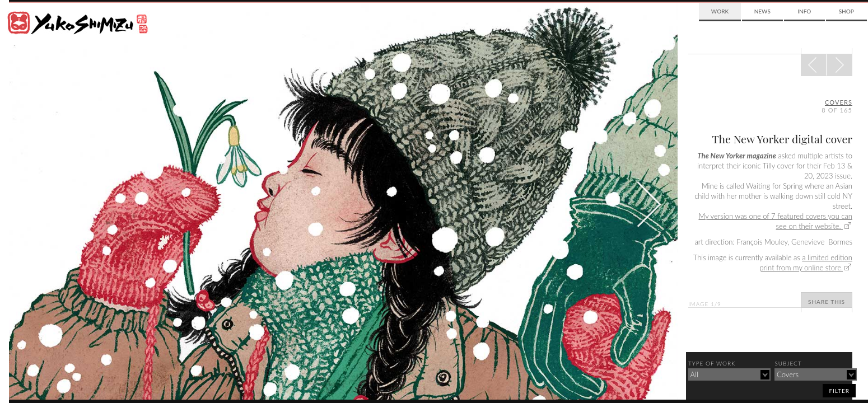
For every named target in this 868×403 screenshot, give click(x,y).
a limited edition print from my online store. (806, 263)
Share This (827, 302)
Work (720, 11)
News (762, 11)
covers (839, 102)
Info (804, 11)
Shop (846, 11)
